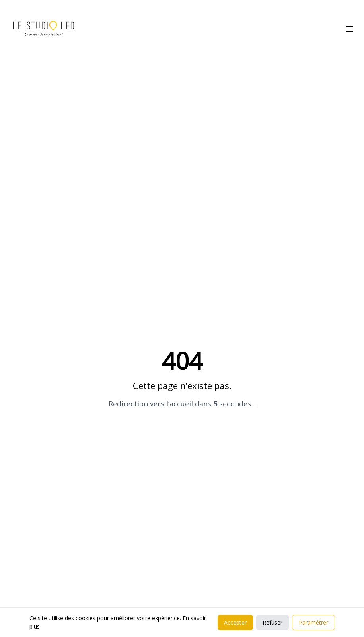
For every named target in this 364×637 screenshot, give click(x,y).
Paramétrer (313, 622)
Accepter (235, 622)
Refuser (273, 622)
